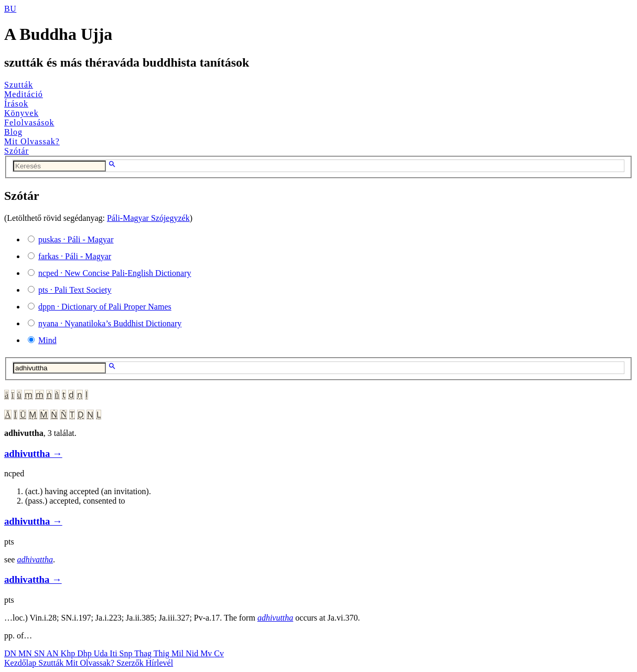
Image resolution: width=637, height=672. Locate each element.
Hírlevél (159, 663)
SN (40, 653)
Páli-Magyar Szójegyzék (148, 218)
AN (53, 653)
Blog (13, 132)
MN (26, 653)
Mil (179, 653)
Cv (219, 653)
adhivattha (35, 559)
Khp (69, 653)
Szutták (19, 85)
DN (11, 653)
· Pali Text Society (75, 290)
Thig (163, 653)
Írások (16, 104)
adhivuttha (275, 618)
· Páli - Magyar (76, 239)
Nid (193, 653)
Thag (144, 653)
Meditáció (24, 94)
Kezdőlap (21, 663)
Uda (102, 653)
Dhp (85, 653)
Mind (47, 340)
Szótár (17, 151)
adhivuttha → (33, 454)
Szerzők (131, 663)
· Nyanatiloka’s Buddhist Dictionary (110, 323)
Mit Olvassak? (32, 141)
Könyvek (21, 113)
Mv (207, 653)
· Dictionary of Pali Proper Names (105, 307)
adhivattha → (33, 579)
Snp (127, 653)
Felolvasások (29, 122)
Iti (114, 653)
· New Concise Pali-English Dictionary (115, 273)
